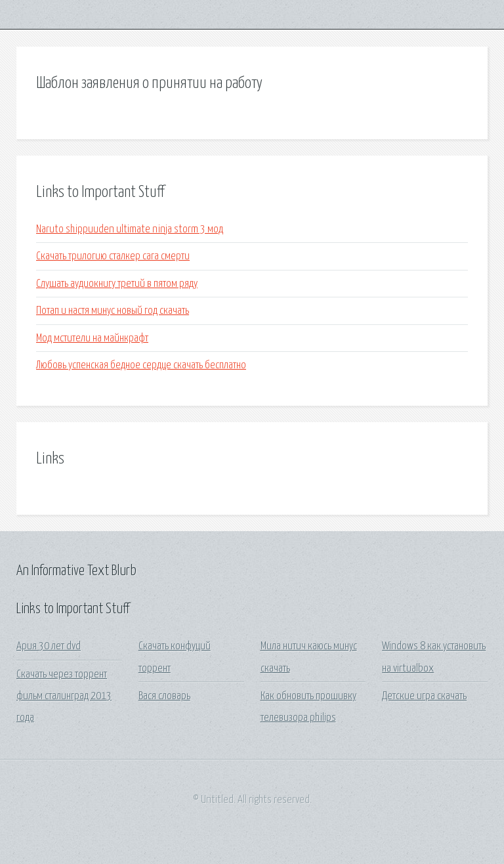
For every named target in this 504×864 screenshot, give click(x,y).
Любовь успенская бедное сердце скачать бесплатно (141, 365)
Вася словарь (164, 696)
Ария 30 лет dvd (49, 646)
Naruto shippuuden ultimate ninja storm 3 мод (130, 229)
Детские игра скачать (424, 696)
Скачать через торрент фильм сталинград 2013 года (64, 697)
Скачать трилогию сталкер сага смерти (113, 256)
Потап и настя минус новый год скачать (113, 311)
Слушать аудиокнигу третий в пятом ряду (117, 284)
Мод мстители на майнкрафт (92, 338)
